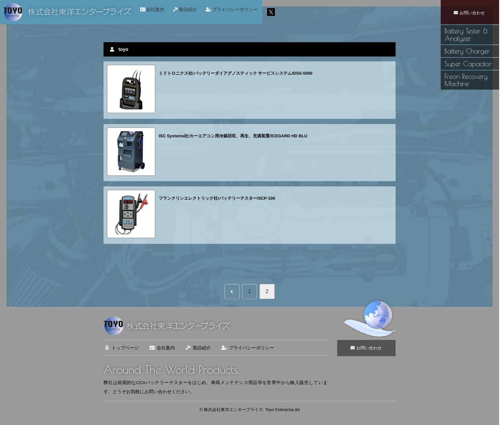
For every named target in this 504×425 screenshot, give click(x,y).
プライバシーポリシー (247, 348)
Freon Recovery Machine (466, 80)
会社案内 (162, 348)
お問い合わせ (470, 13)
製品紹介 (198, 348)
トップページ (121, 348)
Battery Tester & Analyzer (466, 35)
